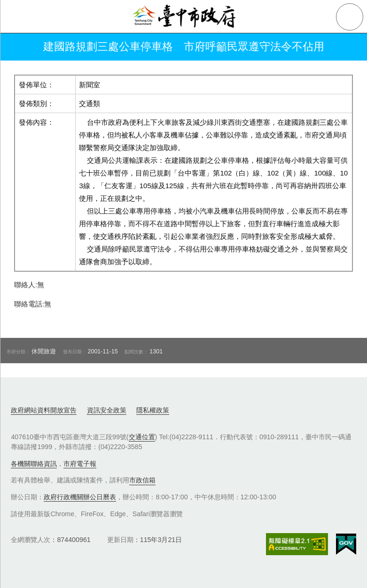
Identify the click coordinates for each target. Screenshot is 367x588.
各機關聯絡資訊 (34, 464)
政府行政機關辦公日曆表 (80, 497)
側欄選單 (17, 17)
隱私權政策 (153, 410)
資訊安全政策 (107, 410)
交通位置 (142, 437)
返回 (20, 47)
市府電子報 (80, 464)
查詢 (350, 17)
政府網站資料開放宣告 (44, 410)
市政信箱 (142, 480)
